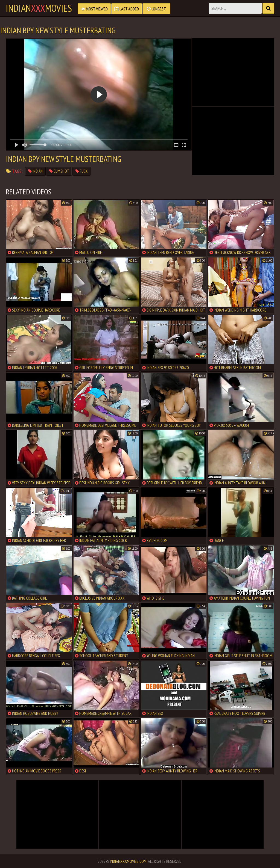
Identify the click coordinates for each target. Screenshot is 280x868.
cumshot (59, 171)
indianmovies (39, 8)
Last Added (127, 9)
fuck (81, 171)
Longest (156, 9)
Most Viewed (94, 9)
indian (35, 171)
